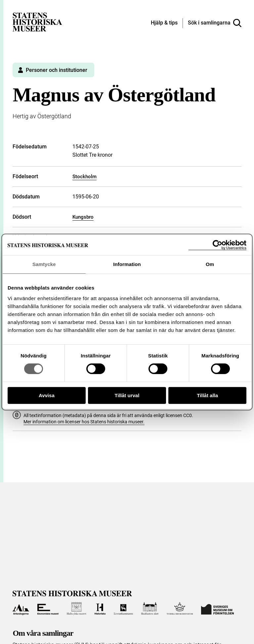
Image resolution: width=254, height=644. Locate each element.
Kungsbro (83, 217)
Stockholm (85, 177)
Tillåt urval (127, 395)
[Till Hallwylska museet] (77, 609)
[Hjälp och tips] (164, 23)
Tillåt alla (207, 395)
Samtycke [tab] (44, 264)
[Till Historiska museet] (100, 609)
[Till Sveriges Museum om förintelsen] (217, 609)
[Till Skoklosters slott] (150, 609)
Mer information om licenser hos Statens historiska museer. (84, 422)
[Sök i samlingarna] (215, 23)
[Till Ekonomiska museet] (48, 609)
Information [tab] (127, 264)
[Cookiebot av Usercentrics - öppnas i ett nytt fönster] (217, 245)
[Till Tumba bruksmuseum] (180, 609)
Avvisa (47, 395)
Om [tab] (210, 264)
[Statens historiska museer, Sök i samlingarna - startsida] (37, 22)
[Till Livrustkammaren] (123, 609)
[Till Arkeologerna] (21, 609)
